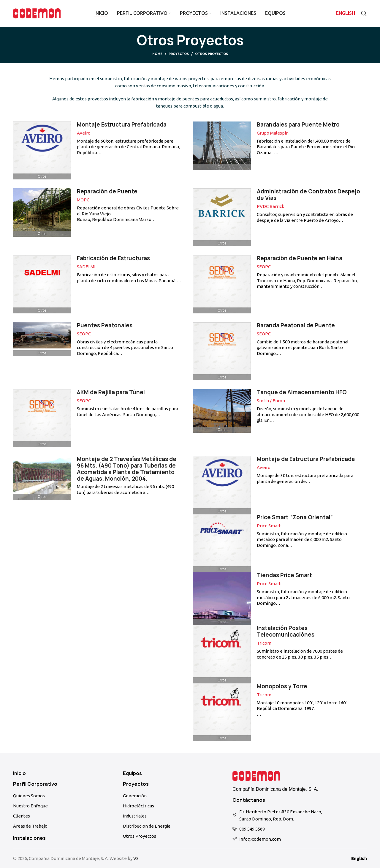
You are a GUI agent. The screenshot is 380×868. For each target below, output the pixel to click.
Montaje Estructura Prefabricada (122, 125)
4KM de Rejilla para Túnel (111, 392)
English (359, 858)
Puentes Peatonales (105, 325)
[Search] (364, 13)
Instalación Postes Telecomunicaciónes (286, 631)
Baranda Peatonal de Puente (296, 325)
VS (136, 858)
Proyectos (179, 54)
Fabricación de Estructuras (113, 258)
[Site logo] (37, 13)
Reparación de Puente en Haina (300, 258)
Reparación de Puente (107, 191)
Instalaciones (29, 838)
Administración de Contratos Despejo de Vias (308, 195)
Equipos (132, 773)
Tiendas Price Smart (284, 575)
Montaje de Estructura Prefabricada (306, 459)
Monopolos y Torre (282, 686)
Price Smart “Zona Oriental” (295, 517)
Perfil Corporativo (35, 784)
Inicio (19, 773)
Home (157, 54)
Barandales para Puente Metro (298, 125)
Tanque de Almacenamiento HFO (302, 392)
